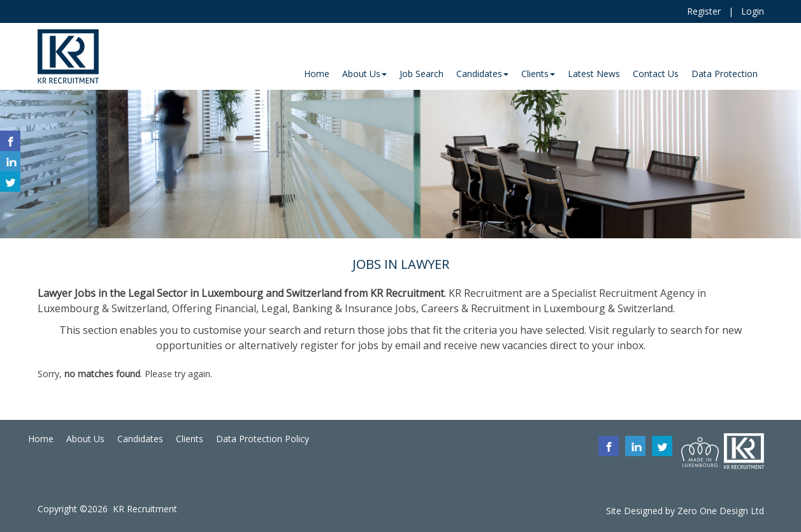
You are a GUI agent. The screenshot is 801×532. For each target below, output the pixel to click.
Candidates (140, 439)
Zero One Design (713, 511)
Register (704, 11)
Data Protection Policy (263, 439)
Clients (190, 439)
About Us (85, 439)
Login (753, 11)
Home (41, 439)
